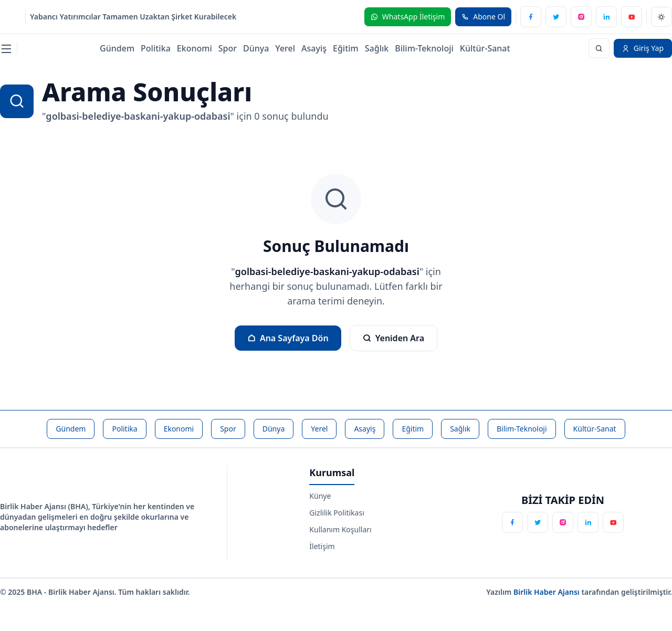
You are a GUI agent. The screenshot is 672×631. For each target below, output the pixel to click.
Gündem (117, 48)
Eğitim (346, 48)
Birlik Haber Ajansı (548, 592)
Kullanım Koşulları (340, 529)
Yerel (285, 48)
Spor (228, 48)
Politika (156, 48)
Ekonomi (195, 48)
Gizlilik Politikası (337, 513)
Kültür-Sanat (485, 48)
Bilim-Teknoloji (424, 48)
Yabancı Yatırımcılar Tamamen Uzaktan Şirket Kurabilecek (133, 17)
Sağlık (377, 48)
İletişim (322, 546)
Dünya (256, 48)
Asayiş (314, 48)
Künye (320, 496)
